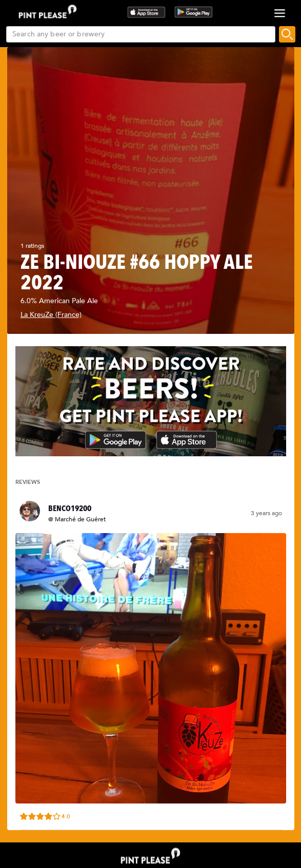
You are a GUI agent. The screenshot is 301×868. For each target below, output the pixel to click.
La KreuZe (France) (51, 315)
